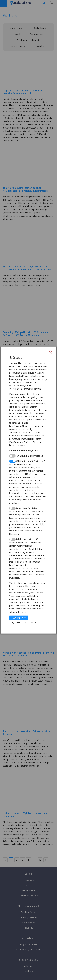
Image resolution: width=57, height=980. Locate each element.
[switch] (12, 456)
